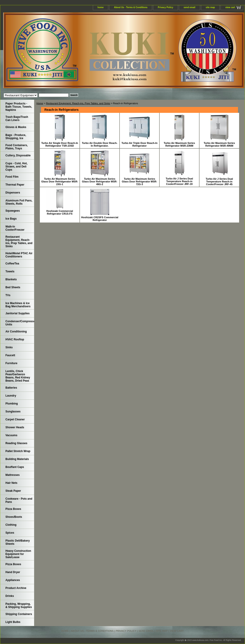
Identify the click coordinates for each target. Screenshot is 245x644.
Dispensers (13, 193)
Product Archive (16, 588)
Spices (10, 533)
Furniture (11, 363)
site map (210, 7)
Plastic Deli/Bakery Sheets (18, 542)
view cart (230, 7)
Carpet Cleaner (15, 419)
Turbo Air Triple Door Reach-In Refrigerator (140, 144)
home (101, 7)
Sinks (9, 347)
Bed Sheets (13, 287)
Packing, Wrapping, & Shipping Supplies (19, 605)
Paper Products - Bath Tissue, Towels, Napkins (19, 107)
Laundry (11, 396)
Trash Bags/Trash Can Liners (17, 119)
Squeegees (13, 211)
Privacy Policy (166, 7)
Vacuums (11, 435)
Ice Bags (11, 219)
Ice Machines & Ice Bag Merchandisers (18, 305)
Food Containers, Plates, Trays (17, 147)
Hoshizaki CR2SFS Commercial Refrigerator (100, 219)
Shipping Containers (19, 614)
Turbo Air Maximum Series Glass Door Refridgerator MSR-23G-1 (60, 182)
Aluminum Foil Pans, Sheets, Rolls (19, 202)
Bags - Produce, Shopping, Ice (16, 137)
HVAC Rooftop (15, 339)
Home (40, 103)
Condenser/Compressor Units (20, 323)
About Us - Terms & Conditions (131, 7)
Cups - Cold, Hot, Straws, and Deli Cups (16, 167)
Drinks (10, 596)
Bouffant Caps (15, 467)
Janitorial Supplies (18, 313)
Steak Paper (13, 491)
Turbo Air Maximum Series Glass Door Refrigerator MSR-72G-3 (139, 182)
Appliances (13, 580)
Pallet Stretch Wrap (18, 451)
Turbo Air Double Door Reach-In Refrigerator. (100, 144)
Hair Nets (11, 483)
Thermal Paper (15, 185)
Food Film (12, 177)
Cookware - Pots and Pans (19, 500)
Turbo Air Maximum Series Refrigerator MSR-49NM (219, 144)
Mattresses (13, 475)
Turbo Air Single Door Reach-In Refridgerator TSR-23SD (60, 144)
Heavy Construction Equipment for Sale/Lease (18, 554)
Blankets (11, 279)
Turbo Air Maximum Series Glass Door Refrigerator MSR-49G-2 (100, 182)
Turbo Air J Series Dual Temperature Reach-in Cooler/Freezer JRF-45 (219, 182)
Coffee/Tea (12, 264)
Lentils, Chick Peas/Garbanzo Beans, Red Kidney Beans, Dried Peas (18, 376)
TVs (8, 295)
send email (190, 7)
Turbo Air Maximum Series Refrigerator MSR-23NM (179, 144)
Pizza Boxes (13, 509)
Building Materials (17, 459)
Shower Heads (15, 427)
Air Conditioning (16, 332)
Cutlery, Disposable (18, 155)
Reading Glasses (16, 443)
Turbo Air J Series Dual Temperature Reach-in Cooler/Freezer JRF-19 (179, 181)
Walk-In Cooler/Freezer (15, 228)
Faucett (10, 355)
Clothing (11, 525)
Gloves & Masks (16, 127)
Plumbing (12, 404)
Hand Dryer (13, 572)
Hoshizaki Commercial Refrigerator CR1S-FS (60, 212)
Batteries (11, 388)
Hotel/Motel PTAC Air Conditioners (19, 255)
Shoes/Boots (14, 517)
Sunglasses (13, 412)
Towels (10, 271)
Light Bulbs (13, 622)
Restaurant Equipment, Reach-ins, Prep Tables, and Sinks (78, 103)
